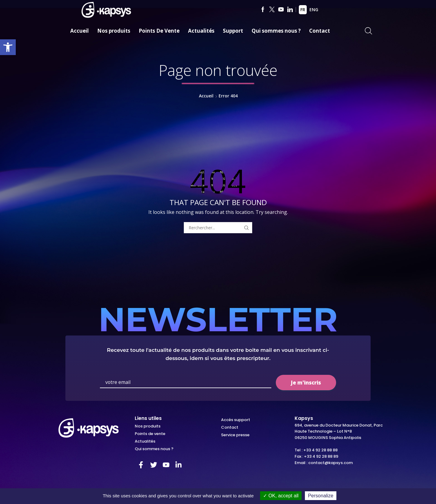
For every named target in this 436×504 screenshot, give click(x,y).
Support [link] (233, 31)
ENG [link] (314, 10)
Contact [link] (320, 31)
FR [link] (303, 10)
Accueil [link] (79, 31)
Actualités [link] (201, 31)
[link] (8, 47)
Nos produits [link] (114, 31)
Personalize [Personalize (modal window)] (321, 496)
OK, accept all (281, 496)
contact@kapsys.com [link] (330, 463)
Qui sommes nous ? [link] (276, 31)
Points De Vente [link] (159, 31)
